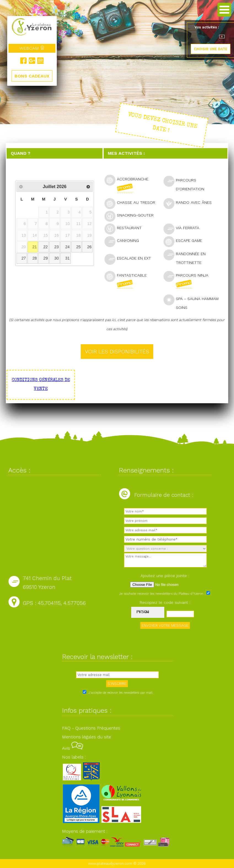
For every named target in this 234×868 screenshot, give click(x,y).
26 (89, 247)
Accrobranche (126, 183)
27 (24, 258)
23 (57, 247)
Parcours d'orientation (186, 183)
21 (35, 247)
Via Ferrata (184, 229)
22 (45, 247)
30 (57, 258)
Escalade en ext (130, 259)
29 (45, 258)
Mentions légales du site (87, 737)
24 (68, 247)
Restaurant (125, 229)
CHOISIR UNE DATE (211, 49)
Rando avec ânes (190, 203)
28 (35, 258)
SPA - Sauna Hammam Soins (191, 302)
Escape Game (185, 241)
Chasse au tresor (132, 203)
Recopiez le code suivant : (165, 602)
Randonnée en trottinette (185, 257)
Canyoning (124, 241)
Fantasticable (126, 280)
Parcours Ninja (186, 280)
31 (68, 258)
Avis (72, 748)
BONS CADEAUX (32, 76)
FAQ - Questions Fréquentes (91, 728)
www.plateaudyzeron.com (110, 863)
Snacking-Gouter (131, 216)
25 (78, 247)
